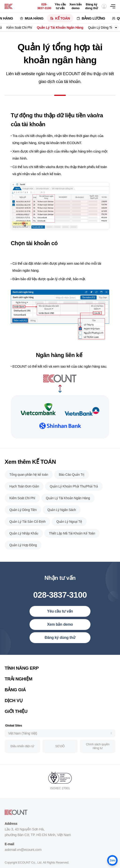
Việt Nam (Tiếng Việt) (23, 739)
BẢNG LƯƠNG (93, 18)
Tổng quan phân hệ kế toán (29, 480)
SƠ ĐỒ (60, 752)
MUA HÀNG (34, 18)
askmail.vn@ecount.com (23, 855)
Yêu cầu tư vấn (60, 6)
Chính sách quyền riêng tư (97, 752)
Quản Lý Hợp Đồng (23, 551)
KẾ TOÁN (62, 18)
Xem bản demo (75, 6)
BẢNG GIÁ (15, 696)
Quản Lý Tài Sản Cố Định (27, 527)
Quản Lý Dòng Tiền (101, 27)
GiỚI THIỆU (16, 717)
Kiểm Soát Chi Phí (19, 27)
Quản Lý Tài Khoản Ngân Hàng (60, 27)
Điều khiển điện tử (22, 752)
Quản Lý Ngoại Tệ (69, 527)
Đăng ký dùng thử (92, 6)
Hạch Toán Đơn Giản (24, 492)
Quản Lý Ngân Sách (62, 516)
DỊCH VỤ (14, 706)
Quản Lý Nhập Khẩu (24, 539)
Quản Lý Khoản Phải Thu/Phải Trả (74, 492)
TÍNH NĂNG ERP (22, 674)
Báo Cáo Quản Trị (72, 480)
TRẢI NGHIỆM (19, 685)
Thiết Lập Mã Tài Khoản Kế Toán (72, 539)
